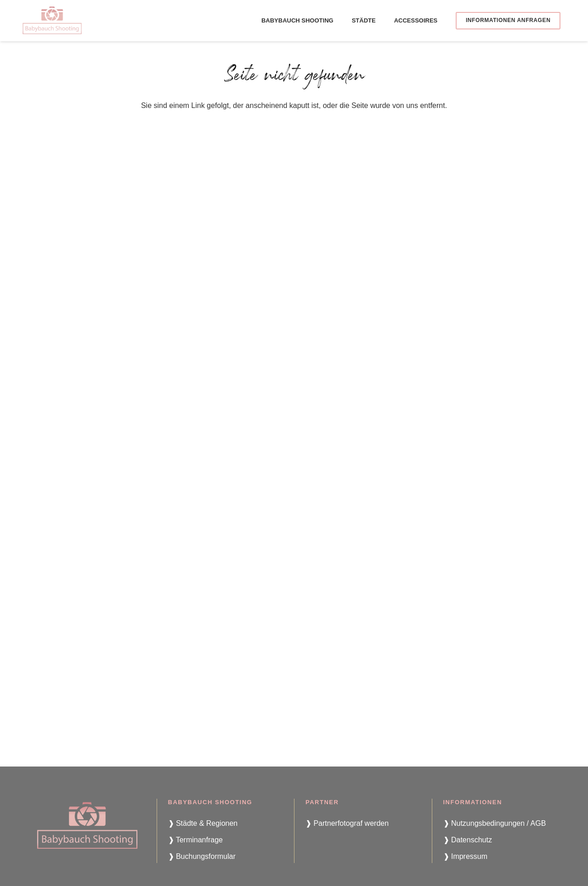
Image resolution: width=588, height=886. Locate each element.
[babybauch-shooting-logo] (52, 21)
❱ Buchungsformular (202, 856)
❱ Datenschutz (468, 840)
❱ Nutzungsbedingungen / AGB (495, 823)
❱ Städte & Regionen (203, 823)
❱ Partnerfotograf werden (347, 823)
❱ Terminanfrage (195, 840)
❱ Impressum (466, 856)
